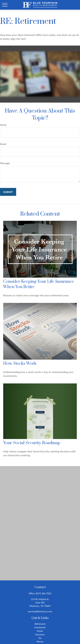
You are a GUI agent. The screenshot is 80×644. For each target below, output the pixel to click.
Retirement (40, 624)
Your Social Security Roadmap (32, 443)
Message (5, 163)
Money (40, 642)
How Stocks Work (20, 364)
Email (3, 144)
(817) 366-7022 (44, 593)
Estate (40, 631)
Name (3, 125)
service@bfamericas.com (40, 611)
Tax (40, 638)
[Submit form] (8, 192)
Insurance (40, 634)
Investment (40, 627)
